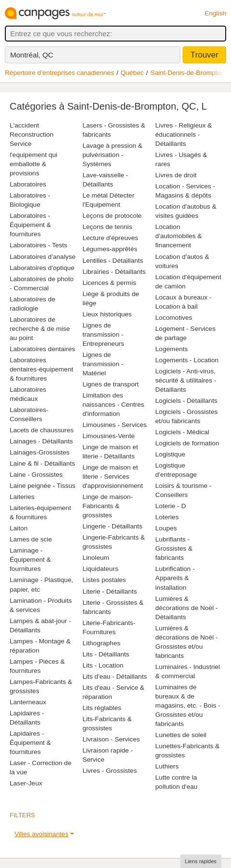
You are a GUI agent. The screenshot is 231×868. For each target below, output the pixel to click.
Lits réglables (102, 708)
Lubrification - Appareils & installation (175, 578)
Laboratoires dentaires (42, 349)
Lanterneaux (28, 702)
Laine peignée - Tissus (43, 486)
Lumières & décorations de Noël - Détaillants (186, 608)
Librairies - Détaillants (114, 272)
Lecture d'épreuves (110, 238)
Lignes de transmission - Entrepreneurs (103, 334)
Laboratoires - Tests (38, 245)
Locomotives (173, 318)
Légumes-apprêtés (110, 249)
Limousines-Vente (109, 436)
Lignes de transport (111, 384)
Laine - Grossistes (36, 475)
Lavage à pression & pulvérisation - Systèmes (113, 155)
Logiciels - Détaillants (186, 401)
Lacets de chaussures (42, 430)
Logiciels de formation (187, 443)
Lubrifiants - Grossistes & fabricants (174, 548)
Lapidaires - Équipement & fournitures (30, 743)
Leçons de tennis (108, 227)
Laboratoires (28, 184)
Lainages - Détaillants (41, 441)
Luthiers (167, 766)
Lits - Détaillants (106, 654)
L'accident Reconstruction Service (32, 135)
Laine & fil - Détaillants (42, 463)
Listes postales (104, 580)
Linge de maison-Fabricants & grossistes (108, 506)
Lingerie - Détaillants (113, 526)
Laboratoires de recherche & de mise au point (40, 329)
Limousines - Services (115, 425)
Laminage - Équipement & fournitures (30, 560)
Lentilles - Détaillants (113, 261)
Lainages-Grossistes (40, 452)
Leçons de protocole (112, 216)
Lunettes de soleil (181, 735)
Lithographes (102, 643)
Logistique (170, 454)
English (215, 13)
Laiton (19, 528)
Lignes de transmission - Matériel (103, 364)
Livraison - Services (111, 739)
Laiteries (22, 497)
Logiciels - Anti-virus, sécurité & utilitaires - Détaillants (186, 380)
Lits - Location (103, 665)
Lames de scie (31, 539)
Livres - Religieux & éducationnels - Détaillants (183, 135)
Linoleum (96, 558)
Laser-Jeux (26, 783)
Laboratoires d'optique (42, 268)
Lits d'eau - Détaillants (115, 676)
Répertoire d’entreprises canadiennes (59, 73)
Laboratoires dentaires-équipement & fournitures (42, 369)
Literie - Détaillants (110, 591)
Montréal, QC (32, 55)
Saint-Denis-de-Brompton (187, 73)
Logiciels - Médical (182, 432)
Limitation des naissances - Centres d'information (114, 405)
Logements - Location (187, 360)
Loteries (167, 517)
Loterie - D (170, 506)
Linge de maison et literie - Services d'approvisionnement (113, 477)
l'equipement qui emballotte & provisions (34, 164)
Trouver (204, 55)
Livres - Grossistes (110, 771)
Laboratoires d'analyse (43, 257)
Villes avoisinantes (42, 834)
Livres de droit (176, 175)
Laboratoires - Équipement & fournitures (30, 225)
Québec (132, 73)
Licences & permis (109, 283)
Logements (171, 349)
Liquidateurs (101, 569)
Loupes (166, 528)
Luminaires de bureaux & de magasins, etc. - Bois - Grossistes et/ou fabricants (188, 705)
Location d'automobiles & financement (178, 236)
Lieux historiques (107, 314)
